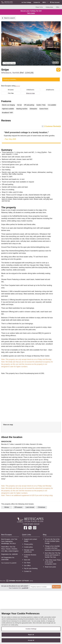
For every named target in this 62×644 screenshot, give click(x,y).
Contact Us (37, 2)
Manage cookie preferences (29, 551)
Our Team (27, 563)
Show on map (30, 93)
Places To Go (39, 7)
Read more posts (50, 567)
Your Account (55, 2)
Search (57, 587)
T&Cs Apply (31, 13)
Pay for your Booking (31, 568)
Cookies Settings (31, 629)
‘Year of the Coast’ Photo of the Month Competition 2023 (53, 562)
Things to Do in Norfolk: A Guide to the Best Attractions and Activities (53, 548)
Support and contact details (31, 540)
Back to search (10, 18)
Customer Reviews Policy (30, 556)
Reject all (31, 635)
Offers (58, 7)
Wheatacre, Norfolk (17, 73)
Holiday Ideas (49, 7)
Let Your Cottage (26, 2)
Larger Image (9, 63)
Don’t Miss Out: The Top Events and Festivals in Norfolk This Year (53, 555)
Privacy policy (28, 544)
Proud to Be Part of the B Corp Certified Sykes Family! (52, 541)
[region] (31, 627)
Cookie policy (28, 547)
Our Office (27, 566)
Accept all (31, 640)
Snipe (5, 70)
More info (27, 560)
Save (58, 70)
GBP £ (45, 2)
